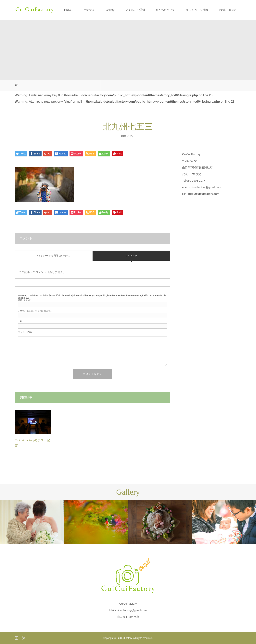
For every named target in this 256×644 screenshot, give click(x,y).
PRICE (68, 10)
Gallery (110, 10)
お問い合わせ (227, 10)
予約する (89, 10)
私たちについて (165, 10)
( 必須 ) (25, 300)
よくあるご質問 (135, 10)
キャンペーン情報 (197, 10)
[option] (32, 522)
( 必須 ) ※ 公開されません (35, 311)
